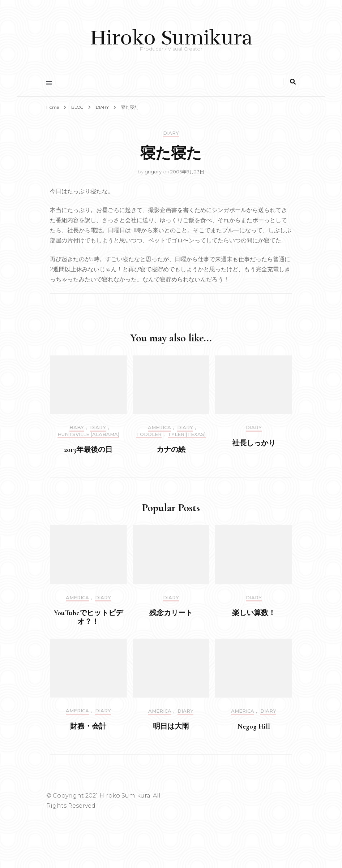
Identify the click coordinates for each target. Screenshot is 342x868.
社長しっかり (254, 443)
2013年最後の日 (88, 450)
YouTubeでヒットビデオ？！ (88, 617)
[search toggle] (293, 82)
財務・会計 (88, 726)
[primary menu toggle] (51, 83)
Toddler (149, 434)
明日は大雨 (171, 726)
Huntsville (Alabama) (88, 434)
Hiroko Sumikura (171, 38)
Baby (77, 427)
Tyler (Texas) (187, 434)
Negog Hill (254, 726)
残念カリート (171, 613)
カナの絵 (171, 450)
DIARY (171, 133)
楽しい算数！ (254, 613)
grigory (153, 172)
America (159, 427)
